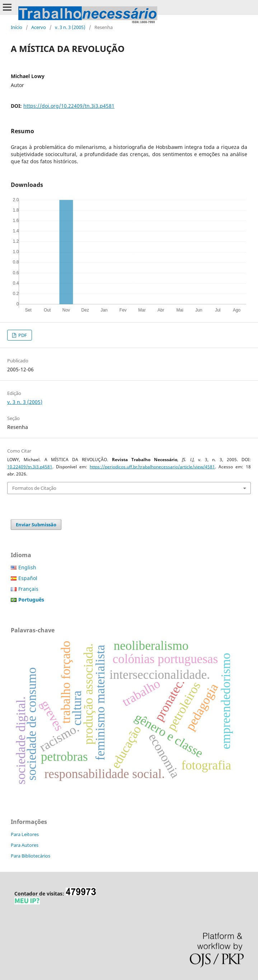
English (27, 567)
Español (28, 578)
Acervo (39, 27)
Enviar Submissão (36, 525)
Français (28, 589)
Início (17, 27)
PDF (22, 335)
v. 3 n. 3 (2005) (70, 27)
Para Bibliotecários (31, 856)
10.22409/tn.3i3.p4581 (30, 467)
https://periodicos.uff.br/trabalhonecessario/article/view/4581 (152, 467)
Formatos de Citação (34, 488)
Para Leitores (25, 834)
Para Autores (25, 845)
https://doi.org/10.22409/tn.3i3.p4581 (69, 106)
